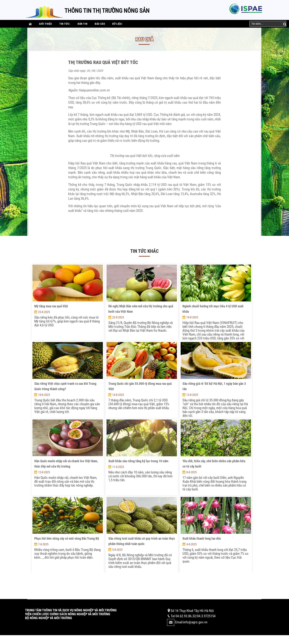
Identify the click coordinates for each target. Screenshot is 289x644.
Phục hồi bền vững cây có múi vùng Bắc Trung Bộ (67, 538)
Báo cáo (100, 24)
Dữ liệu (117, 24)
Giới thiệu (46, 24)
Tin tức (65, 24)
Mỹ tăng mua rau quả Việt (51, 306)
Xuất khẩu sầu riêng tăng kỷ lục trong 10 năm (138, 461)
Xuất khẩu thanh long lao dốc (202, 538)
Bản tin (82, 24)
